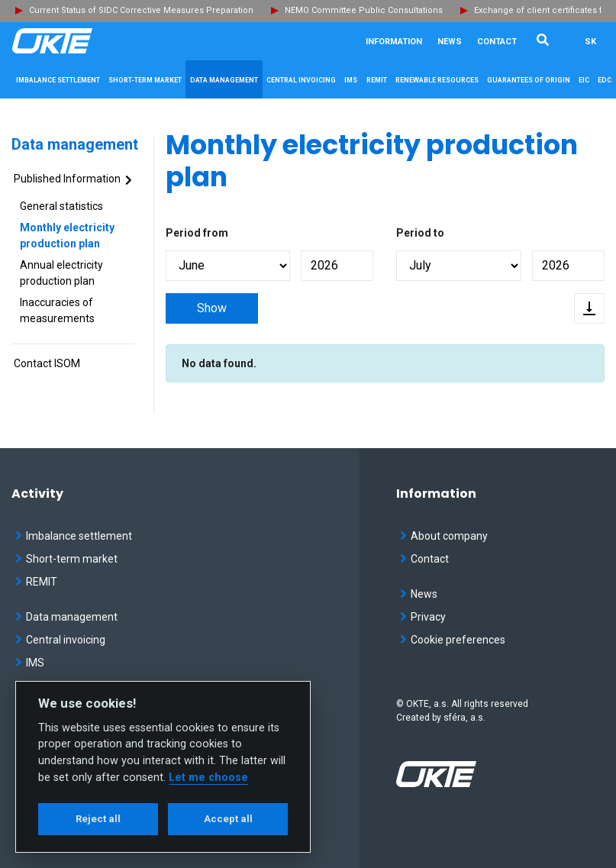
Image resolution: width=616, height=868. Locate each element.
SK (590, 42)
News (450, 42)
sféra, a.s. (464, 718)
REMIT (36, 582)
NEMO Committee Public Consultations (364, 10)
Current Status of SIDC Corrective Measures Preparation (141, 10)
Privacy (423, 617)
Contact (497, 42)
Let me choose (208, 778)
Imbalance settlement (74, 536)
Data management (75, 144)
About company (444, 536)
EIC (584, 80)
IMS (30, 663)
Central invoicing (60, 640)
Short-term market (66, 559)
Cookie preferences (453, 640)
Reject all (98, 819)
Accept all (228, 819)
